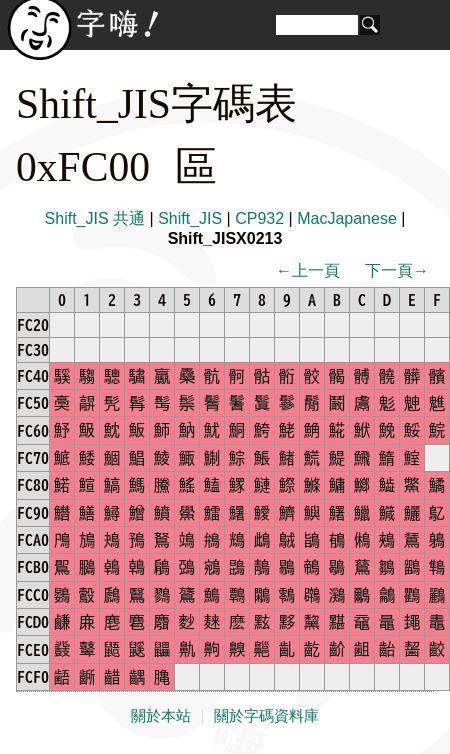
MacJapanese (347, 218)
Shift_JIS (190, 218)
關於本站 (161, 716)
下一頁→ (397, 270)
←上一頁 (308, 270)
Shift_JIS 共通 (95, 218)
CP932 (259, 218)
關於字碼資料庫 (266, 716)
